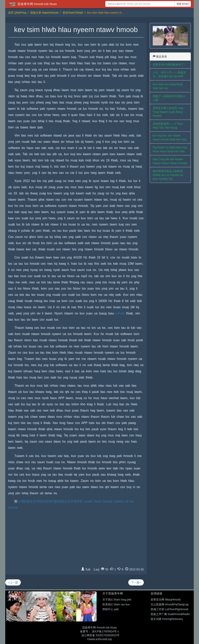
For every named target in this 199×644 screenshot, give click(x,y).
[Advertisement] (76, 540)
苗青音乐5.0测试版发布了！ (170, 64)
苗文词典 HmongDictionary (167, 619)
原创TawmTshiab (73, 13)
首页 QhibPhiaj (17, 13)
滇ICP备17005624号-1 (105, 631)
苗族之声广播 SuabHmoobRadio (170, 614)
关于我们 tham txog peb (117, 600)
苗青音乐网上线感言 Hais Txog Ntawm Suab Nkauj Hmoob (168, 112)
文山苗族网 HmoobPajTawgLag (170, 604)
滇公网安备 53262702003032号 (101, 635)
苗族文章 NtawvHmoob (44, 13)
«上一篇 (13, 582)
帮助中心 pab (110, 609)
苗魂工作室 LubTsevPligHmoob (170, 609)
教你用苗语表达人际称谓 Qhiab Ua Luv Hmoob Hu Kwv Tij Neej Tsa (168, 175)
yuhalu (120, 313)
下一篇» (136, 582)
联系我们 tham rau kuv (116, 604)
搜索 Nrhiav (183, 4)
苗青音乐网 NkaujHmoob (166, 600)
